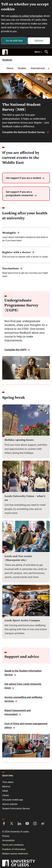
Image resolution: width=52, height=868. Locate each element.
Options (39, 41)
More (39, 52)
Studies (22, 68)
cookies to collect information (26, 16)
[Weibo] (43, 824)
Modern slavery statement (15, 854)
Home (10, 68)
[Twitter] (12, 824)
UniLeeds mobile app (13, 800)
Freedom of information (14, 849)
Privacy (6, 836)
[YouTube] (27, 824)
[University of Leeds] (19, 863)
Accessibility (8, 840)
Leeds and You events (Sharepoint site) (18, 558)
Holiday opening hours (19, 440)
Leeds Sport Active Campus (22, 620)
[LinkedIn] (19, 824)
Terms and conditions (13, 845)
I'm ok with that (14, 41)
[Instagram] (35, 824)
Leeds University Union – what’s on (25, 498)
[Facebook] (4, 824)
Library (6, 795)
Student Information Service (16, 809)
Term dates (8, 782)
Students (7, 60)
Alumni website (10, 804)
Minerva (6, 787)
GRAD (5, 791)
